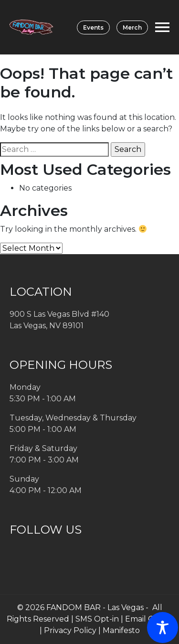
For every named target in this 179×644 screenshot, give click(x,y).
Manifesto (121, 630)
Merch (132, 27)
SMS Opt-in (97, 619)
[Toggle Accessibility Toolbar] (163, 628)
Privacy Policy (70, 630)
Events (93, 27)
